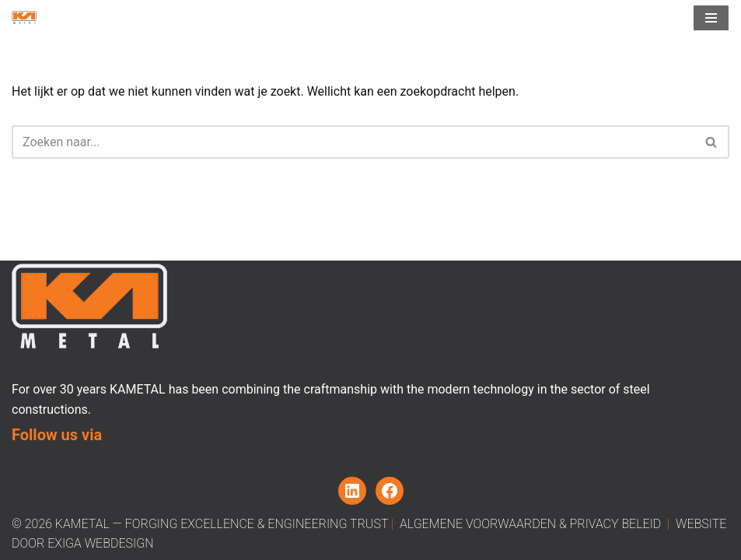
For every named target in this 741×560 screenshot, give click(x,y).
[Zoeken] (353, 142)
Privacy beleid (616, 524)
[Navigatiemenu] (711, 18)
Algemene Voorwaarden (478, 524)
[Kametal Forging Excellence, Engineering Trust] (24, 17)
